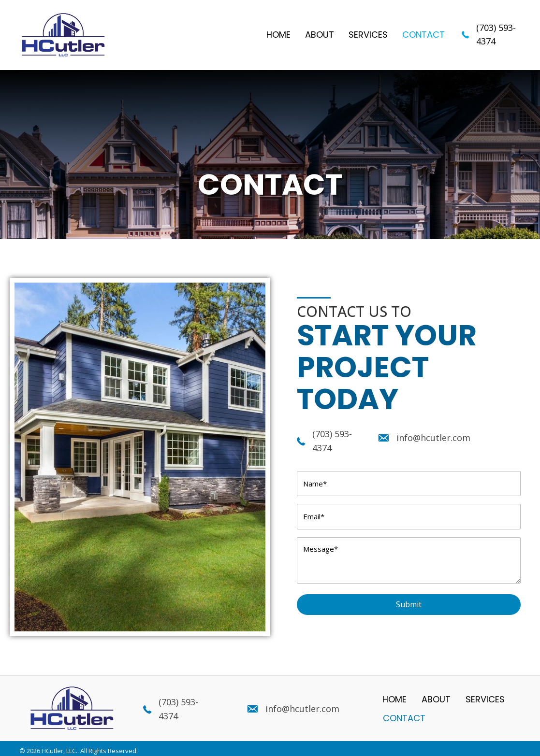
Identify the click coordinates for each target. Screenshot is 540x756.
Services (485, 694)
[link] (278, 35)
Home (394, 694)
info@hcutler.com (433, 438)
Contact (404, 713)
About (436, 694)
